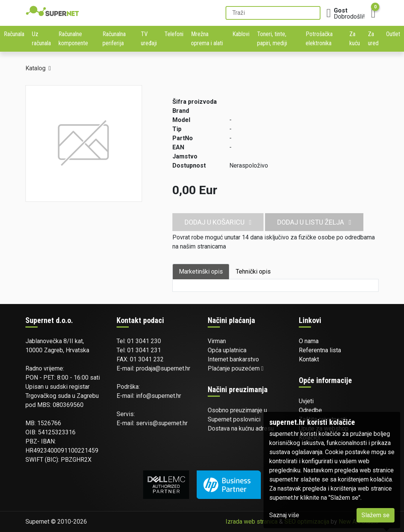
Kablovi (241, 34)
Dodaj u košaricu (218, 222)
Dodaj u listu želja (314, 222)
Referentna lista (320, 350)
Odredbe (310, 410)
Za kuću (355, 39)
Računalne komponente (73, 39)
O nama (309, 341)
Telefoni (174, 34)
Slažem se (376, 515)
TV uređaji (149, 39)
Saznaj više (284, 515)
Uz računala (41, 39)
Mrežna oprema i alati (207, 39)
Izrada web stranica (252, 522)
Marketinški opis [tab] (201, 272)
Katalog (36, 68)
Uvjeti (306, 401)
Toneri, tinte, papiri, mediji (272, 39)
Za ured (373, 39)
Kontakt (309, 359)
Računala (14, 34)
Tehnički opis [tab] (253, 272)
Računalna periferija (114, 39)
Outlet (393, 34)
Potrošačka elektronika (319, 39)
